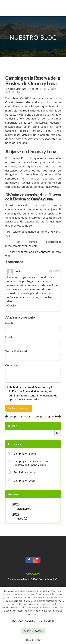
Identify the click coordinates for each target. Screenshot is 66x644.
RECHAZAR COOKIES (24, 621)
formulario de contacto (36, 252)
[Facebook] (29, 560)
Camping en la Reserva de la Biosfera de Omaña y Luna (31, 463)
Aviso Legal (41, 387)
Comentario (13, 365)
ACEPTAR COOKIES (33, 631)
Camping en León (24, 480)
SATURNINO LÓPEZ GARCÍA (23, 89)
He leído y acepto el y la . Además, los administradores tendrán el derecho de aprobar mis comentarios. (33, 393)
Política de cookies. (33, 640)
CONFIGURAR (46, 621)
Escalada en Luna (24, 472)
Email (9, 337)
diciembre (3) (24, 508)
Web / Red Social (16, 351)
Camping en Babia (25, 453)
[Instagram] (37, 560)
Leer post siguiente (48, 416)
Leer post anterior (18, 416)
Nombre (10, 323)
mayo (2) (22, 518)
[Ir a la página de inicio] (26, 8)
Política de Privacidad (22, 391)
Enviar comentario (19, 408)
